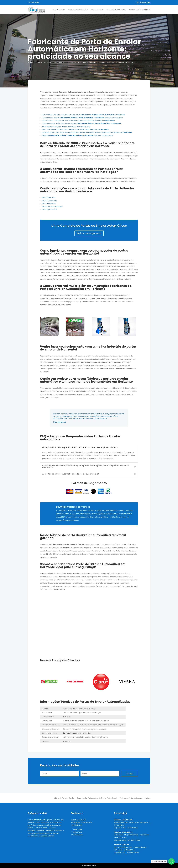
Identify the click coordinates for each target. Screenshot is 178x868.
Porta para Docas (97, 10)
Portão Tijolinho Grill (49, 209)
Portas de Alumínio (49, 204)
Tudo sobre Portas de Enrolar (131, 798)
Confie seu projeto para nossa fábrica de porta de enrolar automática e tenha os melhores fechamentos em (87, 132)
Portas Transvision (49, 198)
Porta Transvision (59, 10)
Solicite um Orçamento (89, 233)
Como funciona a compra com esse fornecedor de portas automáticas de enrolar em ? (78, 121)
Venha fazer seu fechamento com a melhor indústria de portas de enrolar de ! (75, 129)
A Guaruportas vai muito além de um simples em (81, 124)
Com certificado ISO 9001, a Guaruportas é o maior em (83, 115)
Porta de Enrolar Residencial (140, 10)
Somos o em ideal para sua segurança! (77, 135)
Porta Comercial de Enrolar (78, 10)
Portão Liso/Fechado (49, 201)
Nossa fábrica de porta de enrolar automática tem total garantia (66, 126)
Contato (147, 798)
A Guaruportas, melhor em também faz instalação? (82, 118)
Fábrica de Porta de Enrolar (64, 798)
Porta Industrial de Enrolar (116, 10)
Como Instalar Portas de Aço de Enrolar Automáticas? (97, 798)
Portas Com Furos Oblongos (52, 206)
